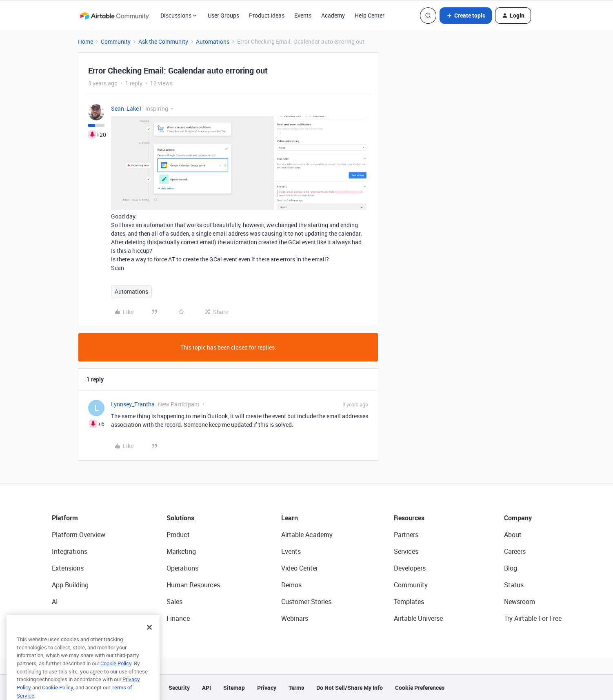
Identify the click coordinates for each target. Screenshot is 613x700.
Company (518, 518)
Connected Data (76, 618)
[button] (466, 16)
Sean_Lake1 (127, 108)
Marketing (181, 551)
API (207, 688)
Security (179, 688)
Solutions (180, 518)
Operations (182, 568)
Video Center (300, 568)
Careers (515, 551)
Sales (174, 602)
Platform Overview (79, 535)
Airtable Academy (307, 535)
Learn (290, 518)
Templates (409, 602)
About (513, 535)
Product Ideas (267, 15)
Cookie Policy (116, 674)
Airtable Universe (418, 618)
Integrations (70, 551)
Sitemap (234, 688)
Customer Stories (306, 602)
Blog (511, 568)
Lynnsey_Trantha (133, 404)
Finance (178, 618)
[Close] (149, 638)
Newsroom (520, 602)
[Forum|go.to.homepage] (114, 16)
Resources (409, 518)
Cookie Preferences (420, 688)
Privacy (267, 688)
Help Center (370, 15)
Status (514, 585)
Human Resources (193, 585)
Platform (65, 518)
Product (178, 535)
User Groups (223, 15)
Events (303, 15)
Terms (296, 688)
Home (86, 41)
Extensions (68, 568)
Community (116, 41)
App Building (70, 585)
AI (55, 602)
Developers (410, 568)
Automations (213, 41)
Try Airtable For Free (533, 618)
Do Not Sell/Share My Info (350, 688)
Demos (291, 585)
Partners (406, 535)
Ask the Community (163, 41)
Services (406, 551)
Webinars (295, 618)
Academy (333, 15)
